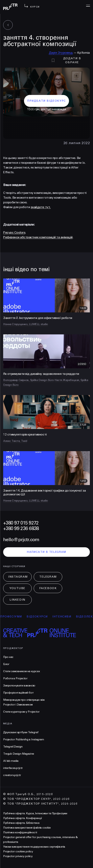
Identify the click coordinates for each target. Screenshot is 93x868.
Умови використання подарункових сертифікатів (34, 847)
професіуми (14, 617)
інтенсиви (65, 617)
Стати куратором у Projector (21, 712)
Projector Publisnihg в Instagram (24, 739)
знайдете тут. (41, 207)
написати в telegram (46, 552)
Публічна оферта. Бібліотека (21, 823)
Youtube (17, 588)
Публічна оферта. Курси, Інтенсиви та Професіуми (35, 813)
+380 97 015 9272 (21, 523)
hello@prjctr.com (21, 540)
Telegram (48, 577)
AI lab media (11, 761)
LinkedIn (17, 600)
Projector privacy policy (18, 856)
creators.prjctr (12, 775)
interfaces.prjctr (13, 768)
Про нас (8, 657)
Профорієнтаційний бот (18, 693)
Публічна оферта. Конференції (23, 818)
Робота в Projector (15, 678)
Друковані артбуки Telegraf (21, 732)
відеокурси (40, 617)
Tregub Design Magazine (19, 754)
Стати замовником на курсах (22, 671)
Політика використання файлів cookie (27, 828)
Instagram (18, 577)
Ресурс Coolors (14, 232)
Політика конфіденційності (20, 832)
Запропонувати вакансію (19, 686)
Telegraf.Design (13, 747)
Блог (6, 664)
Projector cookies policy (18, 851)
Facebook (48, 588)
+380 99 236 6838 (21, 529)
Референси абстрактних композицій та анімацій (38, 237)
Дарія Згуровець (61, 53)
